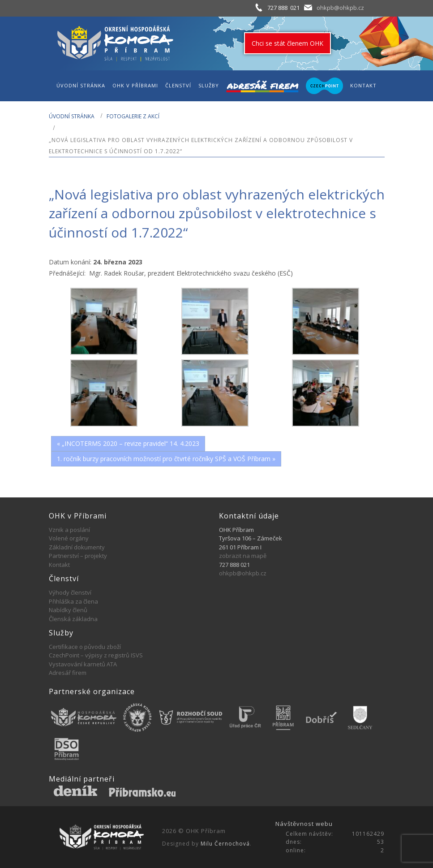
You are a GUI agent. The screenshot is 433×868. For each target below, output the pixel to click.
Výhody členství (70, 592)
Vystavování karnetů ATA (83, 664)
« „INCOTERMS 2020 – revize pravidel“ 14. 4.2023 (128, 443)
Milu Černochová (225, 844)
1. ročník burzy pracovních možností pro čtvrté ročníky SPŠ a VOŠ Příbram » (166, 459)
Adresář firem (68, 673)
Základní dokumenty (77, 547)
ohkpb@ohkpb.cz (340, 8)
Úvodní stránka (72, 116)
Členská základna (73, 619)
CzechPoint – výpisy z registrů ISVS (96, 655)
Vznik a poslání (69, 530)
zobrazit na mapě (243, 556)
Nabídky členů (68, 610)
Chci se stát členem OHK (287, 43)
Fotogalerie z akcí (133, 116)
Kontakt (59, 565)
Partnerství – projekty (78, 556)
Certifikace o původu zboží (85, 647)
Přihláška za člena (73, 601)
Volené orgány (69, 538)
